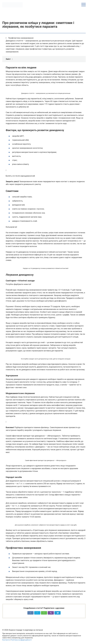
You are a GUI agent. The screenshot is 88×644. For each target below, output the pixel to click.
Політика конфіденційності (21, 640)
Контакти (6, 640)
